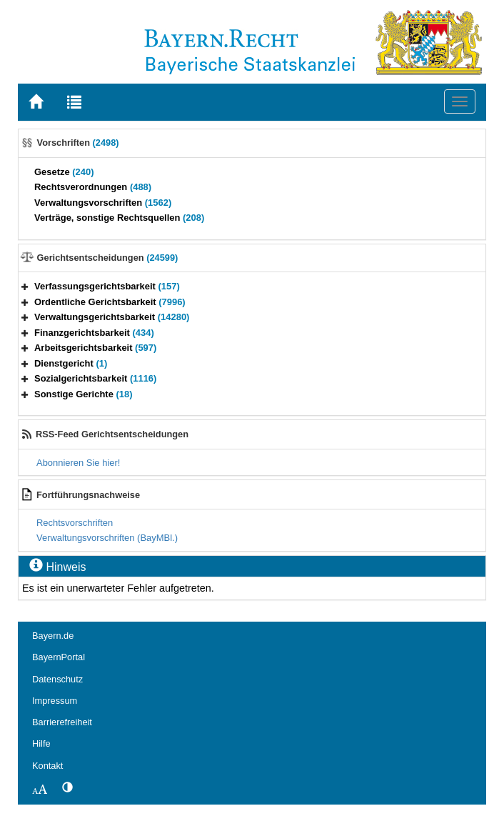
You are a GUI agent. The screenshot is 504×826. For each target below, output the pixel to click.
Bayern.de (53, 636)
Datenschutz (57, 679)
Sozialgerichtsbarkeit (95, 378)
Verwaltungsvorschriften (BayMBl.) (107, 538)
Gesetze (64, 172)
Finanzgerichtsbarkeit (94, 333)
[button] (25, 286)
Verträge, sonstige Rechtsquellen (119, 218)
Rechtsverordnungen (93, 187)
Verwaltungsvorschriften (103, 203)
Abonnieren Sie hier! (78, 463)
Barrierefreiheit (62, 722)
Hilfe (41, 743)
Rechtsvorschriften (75, 523)
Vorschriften (78, 143)
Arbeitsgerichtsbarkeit (95, 348)
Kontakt (47, 766)
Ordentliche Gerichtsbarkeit (110, 302)
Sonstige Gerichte (84, 394)
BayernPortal (59, 657)
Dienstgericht (71, 363)
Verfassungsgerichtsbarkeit (107, 286)
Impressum (55, 701)
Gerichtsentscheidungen (108, 258)
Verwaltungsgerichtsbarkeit (112, 317)
